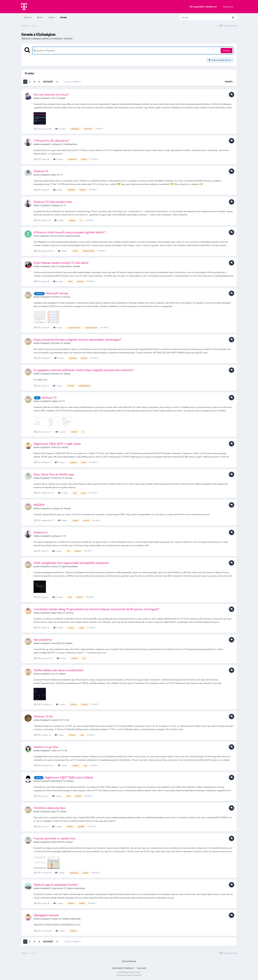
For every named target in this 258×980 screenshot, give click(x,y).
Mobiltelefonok (70, 144)
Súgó (51, 17)
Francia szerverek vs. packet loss (55, 838)
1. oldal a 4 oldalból (72, 82)
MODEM (39, 505)
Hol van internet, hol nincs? (51, 95)
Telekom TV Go (43, 716)
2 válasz (58, 190)
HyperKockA (57, 888)
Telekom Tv (41, 171)
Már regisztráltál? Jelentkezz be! (203, 7)
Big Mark (55, 343)
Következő (48, 82)
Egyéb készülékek (70, 567)
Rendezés (229, 82)
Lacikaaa (55, 144)
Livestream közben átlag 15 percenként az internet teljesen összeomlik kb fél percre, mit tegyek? (97, 609)
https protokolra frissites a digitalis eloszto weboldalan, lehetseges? (77, 340)
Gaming (66, 297)
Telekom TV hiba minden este (53, 202)
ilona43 (55, 919)
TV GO (66, 720)
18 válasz (61, 432)
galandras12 (57, 781)
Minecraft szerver (57, 293)
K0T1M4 (55, 297)
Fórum (28, 17)
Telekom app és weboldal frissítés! (56, 885)
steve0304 (56, 643)
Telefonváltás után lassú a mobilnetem (59, 670)
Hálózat (62, 98)
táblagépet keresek (46, 915)
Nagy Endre (57, 613)
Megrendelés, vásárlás (70, 266)
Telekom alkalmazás (76, 888)
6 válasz (58, 281)
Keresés (63, 19)
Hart (53, 266)
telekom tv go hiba (46, 747)
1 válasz (58, 328)
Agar (53, 812)
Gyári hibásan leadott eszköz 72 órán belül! (61, 263)
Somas (54, 567)
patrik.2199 (56, 842)
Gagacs (55, 401)
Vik (53, 98)
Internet (65, 447)
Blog (40, 17)
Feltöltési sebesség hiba (49, 808)
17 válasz (60, 462)
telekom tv (41, 532)
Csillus (54, 751)
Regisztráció (228, 7)
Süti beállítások (129, 961)
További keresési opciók (220, 60)
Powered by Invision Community (129, 975)
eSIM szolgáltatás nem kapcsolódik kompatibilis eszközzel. (71, 563)
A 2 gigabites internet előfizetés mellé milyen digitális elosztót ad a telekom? (84, 370)
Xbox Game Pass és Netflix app (54, 474)
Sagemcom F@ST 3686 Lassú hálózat (69, 777)
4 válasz (61, 658)
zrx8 (52, 236)
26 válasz (58, 597)
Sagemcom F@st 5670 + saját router (57, 444)
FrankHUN (56, 478)
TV (61, 175)
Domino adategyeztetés (69, 236)
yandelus (56, 509)
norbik (54, 447)
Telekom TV (49, 398)
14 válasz (60, 129)
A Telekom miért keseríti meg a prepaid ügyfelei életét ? (70, 232)
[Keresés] (201, 17)
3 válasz (58, 159)
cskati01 (55, 720)
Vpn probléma (43, 640)
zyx (53, 674)
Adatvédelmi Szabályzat (123, 968)
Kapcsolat (142, 968)
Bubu (54, 175)
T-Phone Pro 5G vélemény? (51, 141)
